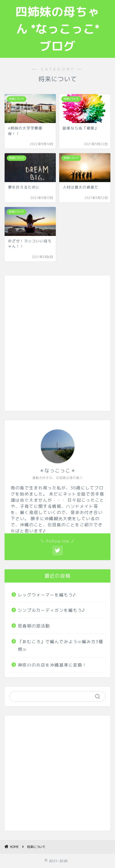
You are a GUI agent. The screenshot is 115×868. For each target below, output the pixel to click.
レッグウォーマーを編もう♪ (47, 595)
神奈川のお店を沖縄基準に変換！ (52, 665)
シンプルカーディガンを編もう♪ (52, 610)
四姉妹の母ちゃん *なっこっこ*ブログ (57, 29)
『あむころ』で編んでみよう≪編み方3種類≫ (60, 645)
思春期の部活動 (34, 626)
